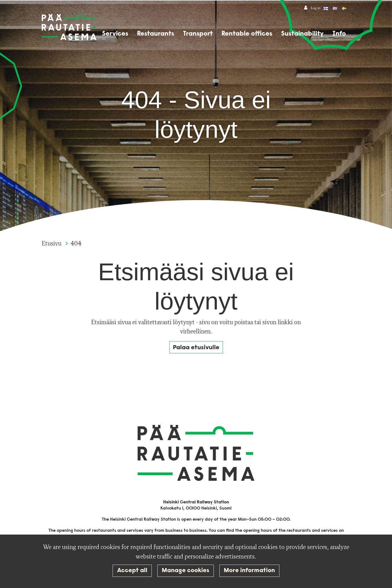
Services (115, 34)
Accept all (132, 571)
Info (339, 34)
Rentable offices (247, 34)
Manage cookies (186, 571)
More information (249, 571)
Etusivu (52, 244)
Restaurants (156, 34)
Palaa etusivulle (196, 348)
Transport (198, 34)
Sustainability (302, 34)
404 (76, 244)
